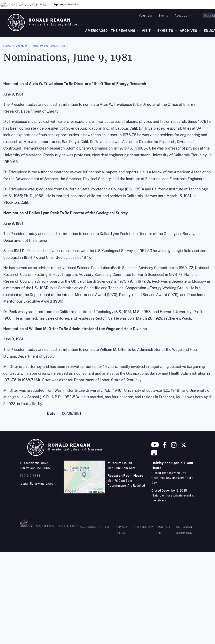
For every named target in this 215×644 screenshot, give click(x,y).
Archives (22, 46)
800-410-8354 (30, 476)
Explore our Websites (67, 4)
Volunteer (145, 16)
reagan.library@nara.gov (36, 484)
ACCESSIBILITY (90, 527)
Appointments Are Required (126, 486)
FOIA (108, 527)
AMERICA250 (96, 31)
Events (163, 16)
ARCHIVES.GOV (143, 527)
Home (7, 46)
